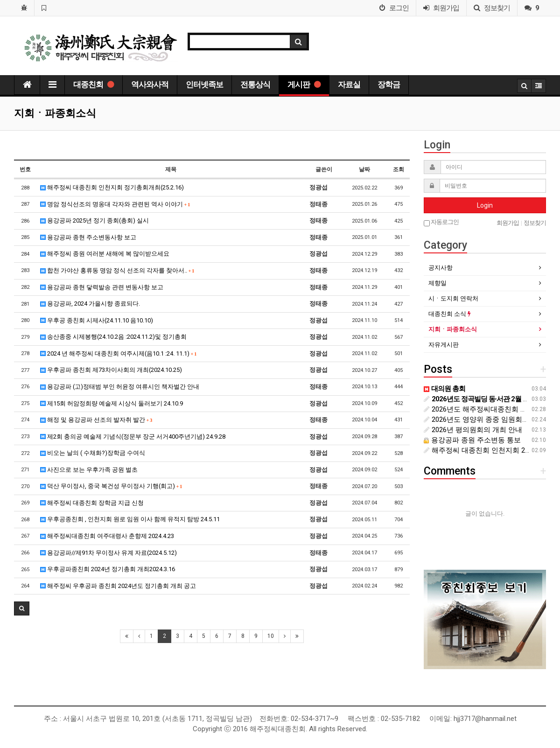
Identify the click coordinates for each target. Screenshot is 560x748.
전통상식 (255, 84)
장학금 (389, 84)
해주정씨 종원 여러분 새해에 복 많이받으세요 (105, 254)
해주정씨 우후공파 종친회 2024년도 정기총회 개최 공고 (118, 586)
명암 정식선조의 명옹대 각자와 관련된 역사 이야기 (115, 204)
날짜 (364, 169)
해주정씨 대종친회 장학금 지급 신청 (92, 503)
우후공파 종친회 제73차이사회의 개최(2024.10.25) (111, 370)
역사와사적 (150, 84)
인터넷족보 (204, 84)
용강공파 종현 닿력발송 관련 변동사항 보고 (102, 287)
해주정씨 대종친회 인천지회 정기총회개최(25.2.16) (112, 187)
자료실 (349, 84)
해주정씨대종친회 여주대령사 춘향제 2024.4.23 (107, 536)
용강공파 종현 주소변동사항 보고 (88, 237)
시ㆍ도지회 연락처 (453, 298)
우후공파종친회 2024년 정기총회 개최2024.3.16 (108, 569)
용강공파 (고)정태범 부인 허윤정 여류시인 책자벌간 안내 (120, 387)
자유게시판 (444, 345)
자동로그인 (441, 222)
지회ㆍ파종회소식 (453, 329)
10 (271, 636)
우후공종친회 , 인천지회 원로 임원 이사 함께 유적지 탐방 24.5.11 (130, 519)
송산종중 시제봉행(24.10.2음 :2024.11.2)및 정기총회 (113, 337)
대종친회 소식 (450, 314)
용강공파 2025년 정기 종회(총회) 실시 (94, 220)
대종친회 (94, 84)
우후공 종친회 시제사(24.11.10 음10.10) (97, 320)
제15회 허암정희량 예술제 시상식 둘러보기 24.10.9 (112, 403)
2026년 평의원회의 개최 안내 (473, 430)
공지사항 (441, 268)
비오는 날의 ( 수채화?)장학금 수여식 (93, 453)
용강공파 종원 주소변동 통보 (472, 440)
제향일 (437, 283)
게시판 (304, 84)
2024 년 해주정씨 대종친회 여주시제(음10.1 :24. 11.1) (119, 353)
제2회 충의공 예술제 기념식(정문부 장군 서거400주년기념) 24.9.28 (133, 437)
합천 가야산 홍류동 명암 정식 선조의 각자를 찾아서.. (117, 270)
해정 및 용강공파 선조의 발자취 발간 (96, 420)
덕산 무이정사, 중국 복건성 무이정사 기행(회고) (111, 486)
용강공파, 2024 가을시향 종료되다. (90, 304)
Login (485, 205)
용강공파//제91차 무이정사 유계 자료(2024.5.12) (108, 553)
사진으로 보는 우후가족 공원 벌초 (89, 470)
